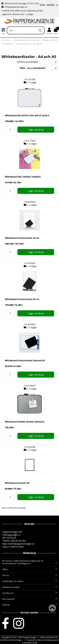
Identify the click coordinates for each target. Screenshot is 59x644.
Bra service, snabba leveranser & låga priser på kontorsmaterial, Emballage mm (29, 562)
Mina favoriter (29, 599)
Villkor (29, 569)
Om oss (29, 575)
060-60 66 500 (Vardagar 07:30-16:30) (20, 3)
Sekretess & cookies (29, 587)
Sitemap (29, 605)
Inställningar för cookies (29, 581)
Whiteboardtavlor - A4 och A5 (29, 44)
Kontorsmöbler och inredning (26, 40)
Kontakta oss (29, 593)
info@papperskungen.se (14, 7)
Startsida (5, 40)
